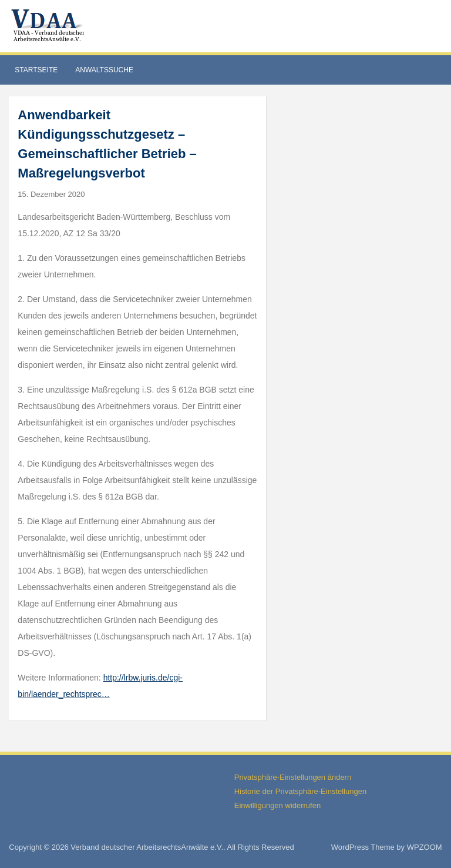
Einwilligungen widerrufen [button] (277, 805)
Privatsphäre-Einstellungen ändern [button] (293, 777)
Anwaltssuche (104, 70)
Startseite (36, 70)
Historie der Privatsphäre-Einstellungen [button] (300, 791)
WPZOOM (425, 847)
